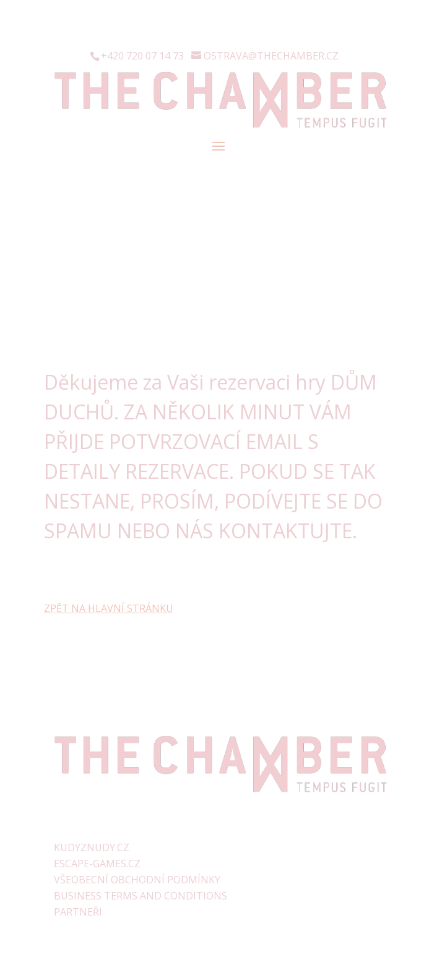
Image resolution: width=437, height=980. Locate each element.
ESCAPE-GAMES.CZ (97, 864)
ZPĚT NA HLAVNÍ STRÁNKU (109, 608)
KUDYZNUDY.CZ (92, 847)
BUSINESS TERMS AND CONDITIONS (141, 896)
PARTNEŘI (78, 912)
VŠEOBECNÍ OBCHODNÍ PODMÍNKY (137, 880)
